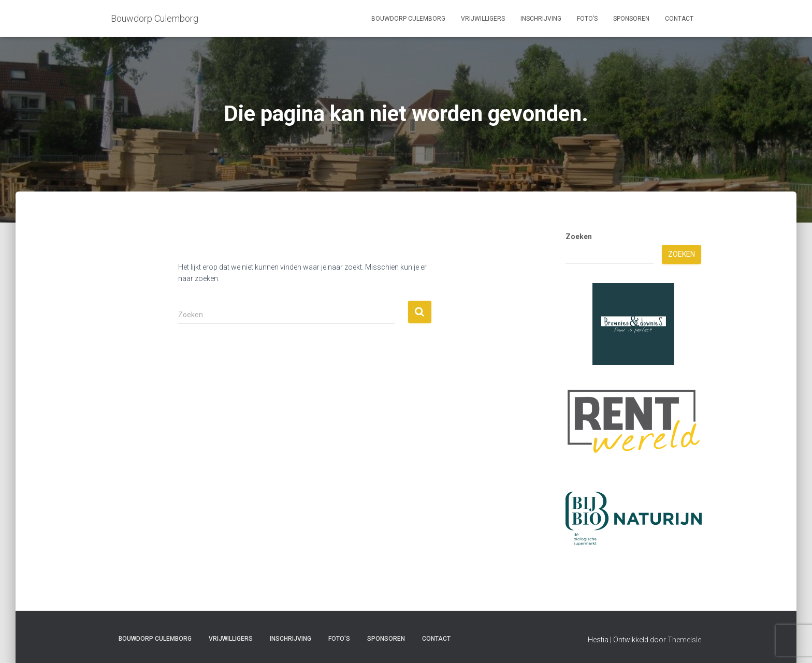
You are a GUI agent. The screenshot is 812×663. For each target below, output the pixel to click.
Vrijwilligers (483, 19)
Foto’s (587, 19)
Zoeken (579, 237)
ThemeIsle (684, 640)
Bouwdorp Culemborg (408, 19)
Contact (679, 19)
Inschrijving (541, 19)
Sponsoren (631, 19)
